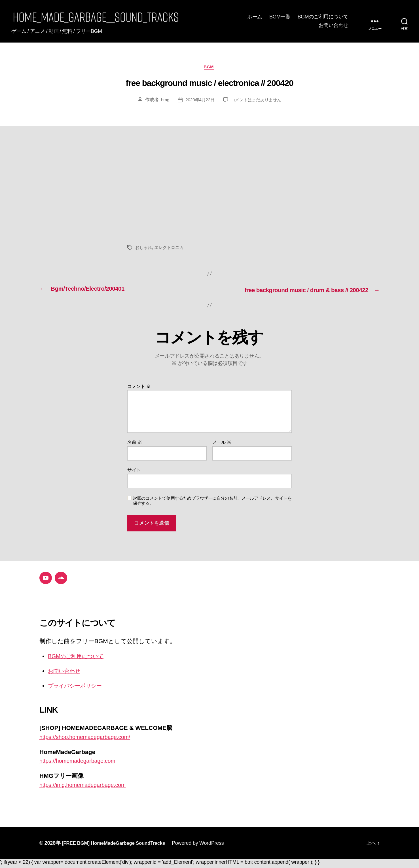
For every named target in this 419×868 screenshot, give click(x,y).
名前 (135, 446)
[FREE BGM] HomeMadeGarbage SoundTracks (117, 846)
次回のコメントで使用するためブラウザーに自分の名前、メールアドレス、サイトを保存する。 (212, 504)
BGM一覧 (280, 18)
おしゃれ (144, 251)
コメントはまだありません (257, 104)
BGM (210, 71)
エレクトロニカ (171, 251)
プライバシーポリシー (79, 689)
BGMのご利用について (323, 18)
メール (222, 446)
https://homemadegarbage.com (81, 764)
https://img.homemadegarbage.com (86, 788)
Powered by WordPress (205, 846)
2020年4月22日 (198, 104)
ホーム (255, 18)
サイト (134, 473)
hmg (163, 104)
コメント (139, 390)
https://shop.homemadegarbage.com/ (89, 740)
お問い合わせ (334, 27)
